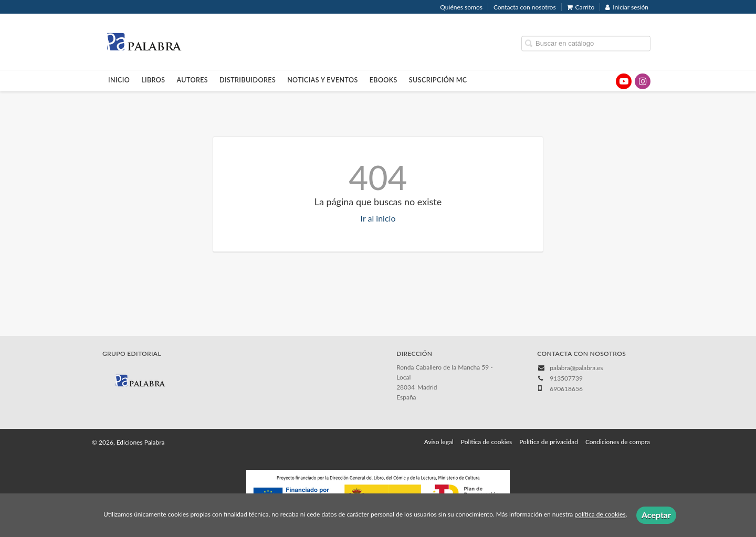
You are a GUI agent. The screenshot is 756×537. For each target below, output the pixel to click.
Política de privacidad (549, 442)
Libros (153, 80)
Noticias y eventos (323, 80)
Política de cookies (486, 442)
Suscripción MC (438, 80)
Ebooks (384, 80)
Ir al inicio (378, 218)
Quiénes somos (461, 7)
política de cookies (600, 515)
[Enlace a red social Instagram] (643, 81)
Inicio (119, 80)
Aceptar (656, 515)
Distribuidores (248, 80)
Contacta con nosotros (525, 7)
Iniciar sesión (627, 7)
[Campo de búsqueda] (586, 43)
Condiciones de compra (618, 442)
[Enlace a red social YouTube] (624, 81)
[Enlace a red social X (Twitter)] (605, 81)
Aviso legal (439, 442)
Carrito (581, 7)
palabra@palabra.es (576, 368)
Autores (193, 80)
